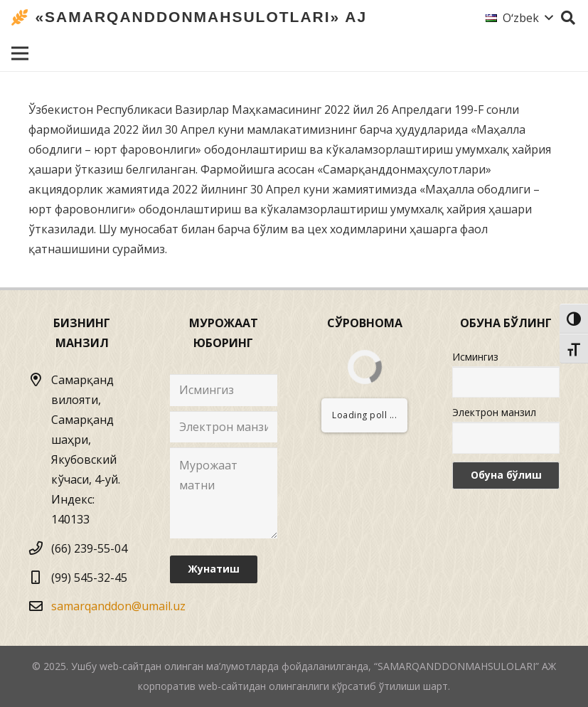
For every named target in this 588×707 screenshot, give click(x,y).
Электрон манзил (494, 412)
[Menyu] (20, 53)
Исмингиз (475, 357)
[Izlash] (568, 18)
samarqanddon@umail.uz (118, 606)
